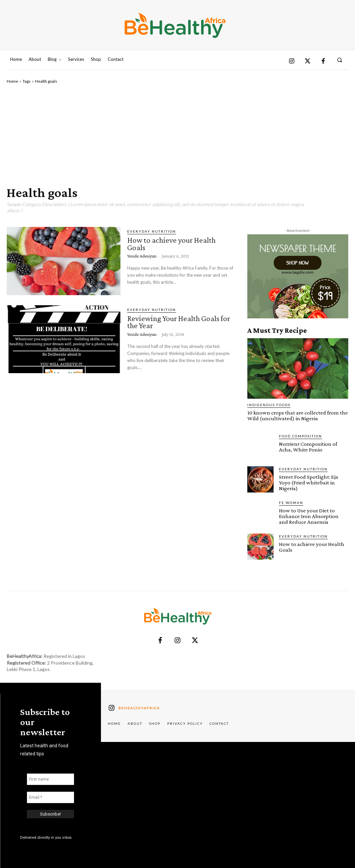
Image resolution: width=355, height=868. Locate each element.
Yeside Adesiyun (142, 256)
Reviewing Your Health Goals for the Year (179, 322)
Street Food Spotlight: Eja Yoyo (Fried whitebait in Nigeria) (309, 483)
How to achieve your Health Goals (171, 244)
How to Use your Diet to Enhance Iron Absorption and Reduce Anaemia (309, 516)
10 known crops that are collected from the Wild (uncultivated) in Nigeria (298, 416)
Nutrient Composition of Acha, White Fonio (308, 447)
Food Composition (300, 436)
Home (12, 81)
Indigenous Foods (269, 405)
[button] (340, 60)
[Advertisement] (177, 135)
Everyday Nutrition (152, 231)
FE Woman (291, 503)
